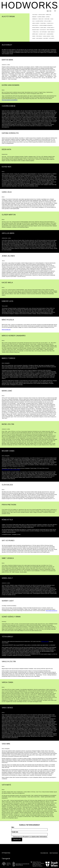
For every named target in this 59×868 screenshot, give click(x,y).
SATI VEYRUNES (43, 32)
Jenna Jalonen (36, 23)
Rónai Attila (36, 32)
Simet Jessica (51, 32)
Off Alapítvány (6, 853)
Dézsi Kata (41, 19)
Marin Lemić (43, 28)
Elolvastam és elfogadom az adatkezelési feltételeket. (30, 837)
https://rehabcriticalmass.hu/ (51, 611)
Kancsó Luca (50, 23)
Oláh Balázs (43, 30)
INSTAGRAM (54, 853)
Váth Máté (51, 38)
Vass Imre (46, 38)
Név (13, 827)
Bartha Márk (42, 15)
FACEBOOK (44, 853)
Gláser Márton (39, 21)
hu (48, 11)
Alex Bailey (35, 15)
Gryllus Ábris (48, 21)
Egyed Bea (47, 19)
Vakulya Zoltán (47, 36)
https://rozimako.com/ (6, 330)
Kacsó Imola (43, 23)
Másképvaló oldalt (45, 642)
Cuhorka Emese (41, 17)
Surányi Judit (42, 34)
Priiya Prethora (51, 30)
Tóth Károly (39, 36)
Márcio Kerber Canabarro (46, 25)
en (50, 11)
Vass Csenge (39, 38)
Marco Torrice (36, 28)
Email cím (15, 832)
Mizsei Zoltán (50, 28)
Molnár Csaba (36, 30)
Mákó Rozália (35, 25)
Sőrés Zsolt (35, 34)
